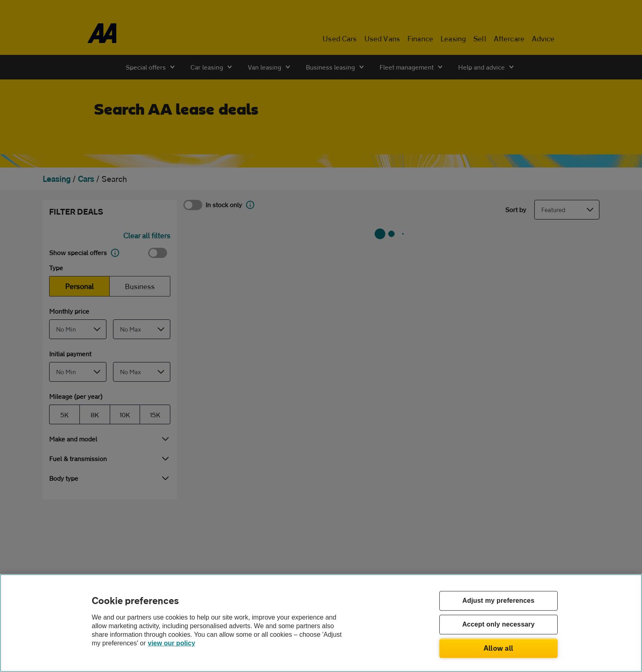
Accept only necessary (498, 625)
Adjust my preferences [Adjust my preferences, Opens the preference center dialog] (498, 601)
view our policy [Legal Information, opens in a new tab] (172, 643)
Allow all (498, 648)
